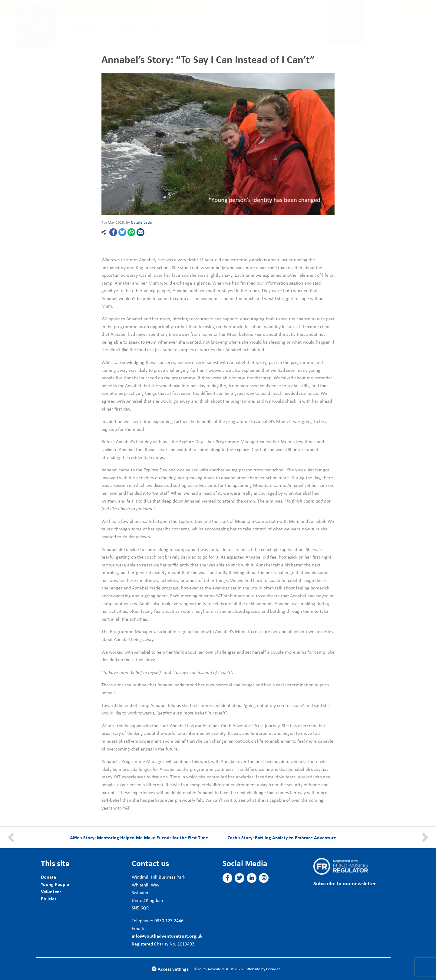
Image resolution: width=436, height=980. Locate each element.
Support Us (165, 29)
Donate (48, 877)
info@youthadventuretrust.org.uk (167, 936)
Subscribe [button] (381, 8)
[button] (113, 232)
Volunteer (126, 29)
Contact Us (311, 8)
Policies (49, 899)
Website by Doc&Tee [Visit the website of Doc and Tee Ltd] (264, 969)
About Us (252, 8)
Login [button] (347, 8)
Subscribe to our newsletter (345, 883)
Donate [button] (347, 29)
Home (225, 8)
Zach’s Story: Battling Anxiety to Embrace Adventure (282, 837)
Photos (282, 8)
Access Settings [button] (170, 969)
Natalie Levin (142, 222)
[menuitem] (225, 8)
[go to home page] (36, 26)
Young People (83, 29)
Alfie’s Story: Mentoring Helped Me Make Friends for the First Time (139, 837)
